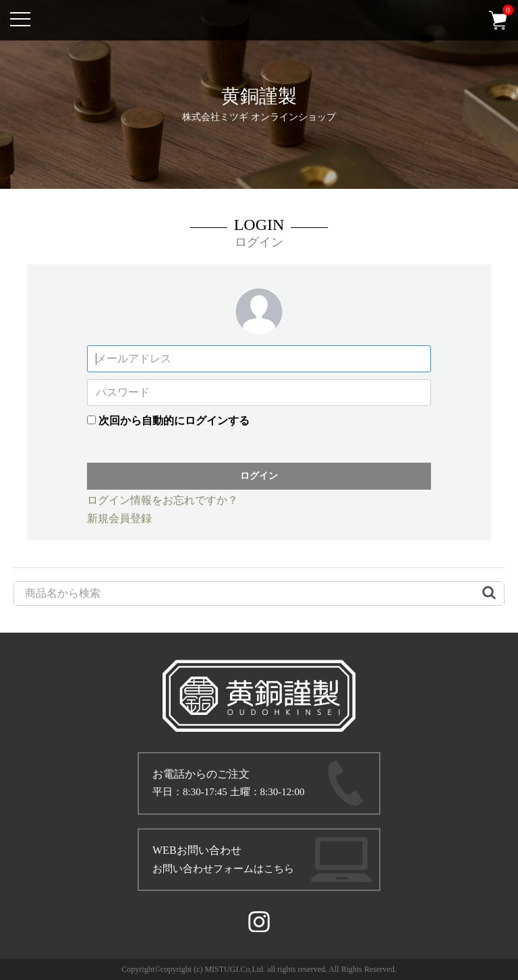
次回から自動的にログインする (174, 421)
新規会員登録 (119, 518)
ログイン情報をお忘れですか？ (163, 500)
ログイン (259, 475)
